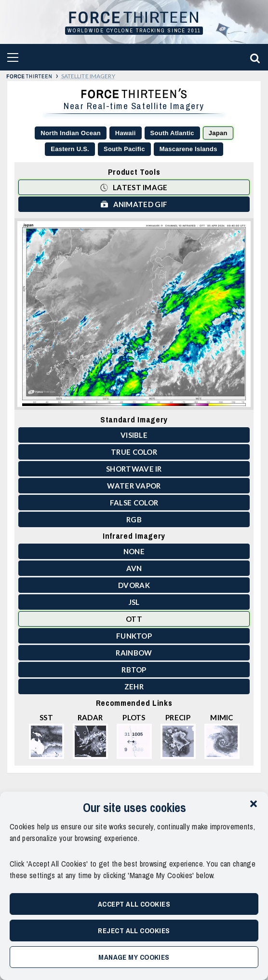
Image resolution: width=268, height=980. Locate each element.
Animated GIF (134, 204)
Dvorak (134, 585)
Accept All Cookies (134, 904)
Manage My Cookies (134, 957)
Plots (134, 736)
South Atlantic (172, 133)
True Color (134, 452)
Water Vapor (134, 486)
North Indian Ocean (71, 133)
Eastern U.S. (70, 149)
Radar (90, 736)
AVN (134, 568)
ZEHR (134, 686)
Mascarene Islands (188, 149)
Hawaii (126, 133)
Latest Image (134, 187)
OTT (134, 619)
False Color (134, 503)
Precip (178, 736)
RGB (134, 519)
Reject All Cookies (134, 931)
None (134, 551)
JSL (134, 602)
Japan (218, 133)
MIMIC (222, 736)
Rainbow (134, 653)
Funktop (134, 636)
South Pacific (124, 149)
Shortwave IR (134, 469)
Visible (134, 435)
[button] (254, 804)
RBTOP (134, 670)
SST (47, 736)
